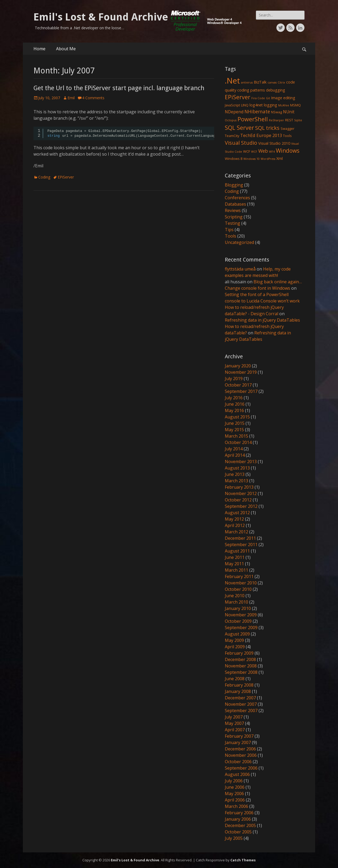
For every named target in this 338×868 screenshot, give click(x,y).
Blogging (234, 185)
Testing (233, 223)
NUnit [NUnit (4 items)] (289, 112)
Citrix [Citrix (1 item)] (281, 82)
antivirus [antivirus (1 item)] (247, 82)
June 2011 (235, 557)
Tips (229, 230)
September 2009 (241, 628)
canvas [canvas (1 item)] (272, 82)
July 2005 (234, 838)
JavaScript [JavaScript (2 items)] (232, 105)
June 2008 (235, 679)
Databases (235, 204)
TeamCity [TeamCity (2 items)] (232, 136)
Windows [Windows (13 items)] (288, 151)
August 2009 (237, 634)
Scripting (234, 217)
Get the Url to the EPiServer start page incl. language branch (119, 88)
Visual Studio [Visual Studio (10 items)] (241, 143)
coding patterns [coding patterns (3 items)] (251, 90)
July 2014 (234, 449)
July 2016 (234, 398)
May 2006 (234, 794)
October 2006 (238, 762)
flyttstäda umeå (240, 269)
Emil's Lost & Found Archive (101, 17)
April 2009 (235, 647)
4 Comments (93, 98)
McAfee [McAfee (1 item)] (284, 105)
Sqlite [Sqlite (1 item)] (298, 120)
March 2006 (236, 806)
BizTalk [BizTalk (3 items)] (260, 82)
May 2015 (234, 430)
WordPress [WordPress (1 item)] (268, 159)
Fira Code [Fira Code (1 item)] (258, 98)
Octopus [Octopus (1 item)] (231, 120)
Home (39, 49)
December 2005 (240, 825)
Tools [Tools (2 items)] (287, 136)
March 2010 (236, 602)
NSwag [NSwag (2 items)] (276, 112)
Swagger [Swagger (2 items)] (288, 128)
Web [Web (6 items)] (263, 151)
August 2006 (237, 774)
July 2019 (234, 379)
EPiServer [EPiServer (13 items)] (238, 97)
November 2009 (241, 615)
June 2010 (235, 596)
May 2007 (234, 723)
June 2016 (235, 404)
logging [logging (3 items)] (271, 105)
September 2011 (241, 545)
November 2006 (241, 755)
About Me (66, 49)
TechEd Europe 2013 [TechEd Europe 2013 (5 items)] (261, 135)
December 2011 (240, 538)
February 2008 (239, 685)
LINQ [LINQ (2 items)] (245, 105)
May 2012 (234, 519)
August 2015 (237, 417)
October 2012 (238, 500)
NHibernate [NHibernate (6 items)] (257, 111)
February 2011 (239, 576)
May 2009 (234, 640)
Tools (231, 236)
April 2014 (235, 455)
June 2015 (235, 423)
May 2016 (234, 410)
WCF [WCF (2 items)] (247, 151)
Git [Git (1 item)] (268, 98)
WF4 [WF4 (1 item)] (272, 152)
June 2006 (235, 787)
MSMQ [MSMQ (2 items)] (295, 105)
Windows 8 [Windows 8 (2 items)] (234, 159)
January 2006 (238, 819)
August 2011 (237, 551)
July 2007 (234, 717)
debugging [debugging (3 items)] (276, 90)
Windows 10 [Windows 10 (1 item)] (252, 159)
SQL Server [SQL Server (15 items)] (239, 128)
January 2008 (238, 691)
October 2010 (238, 589)
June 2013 (235, 474)
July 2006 (234, 781)
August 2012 (237, 513)
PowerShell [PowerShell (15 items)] (253, 119)
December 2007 (240, 698)
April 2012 (235, 525)
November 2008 (241, 666)
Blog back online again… (278, 282)
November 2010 (241, 583)
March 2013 (236, 481)
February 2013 (239, 487)
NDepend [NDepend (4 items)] (234, 112)
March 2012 (236, 532)
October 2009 (238, 621)
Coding (44, 177)
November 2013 (241, 462)
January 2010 (238, 608)
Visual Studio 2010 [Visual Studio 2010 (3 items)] (274, 143)
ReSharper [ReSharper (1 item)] (276, 120)
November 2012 (241, 493)
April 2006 (235, 800)
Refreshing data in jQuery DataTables (262, 320)
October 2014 (238, 442)
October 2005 (238, 832)
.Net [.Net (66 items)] (232, 81)
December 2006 (240, 749)
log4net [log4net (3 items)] (256, 105)
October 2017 (238, 385)
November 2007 (241, 704)
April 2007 (235, 730)
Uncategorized (239, 242)
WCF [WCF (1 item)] (254, 152)
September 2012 (241, 506)
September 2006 (241, 768)
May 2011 (234, 564)
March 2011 (236, 570)
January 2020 (238, 366)
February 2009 (239, 653)
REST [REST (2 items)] (289, 120)
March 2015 (236, 436)
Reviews (233, 210)
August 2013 (237, 468)
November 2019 (241, 372)
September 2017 (241, 391)
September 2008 (241, 672)
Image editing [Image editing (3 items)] (283, 98)
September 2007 (241, 711)
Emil (71, 98)
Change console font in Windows (257, 288)
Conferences (237, 198)
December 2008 (240, 659)
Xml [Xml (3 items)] (280, 158)
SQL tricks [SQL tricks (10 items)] (267, 128)
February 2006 (239, 813)
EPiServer (66, 177)
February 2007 (239, 736)
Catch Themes (243, 860)
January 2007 (238, 742)
